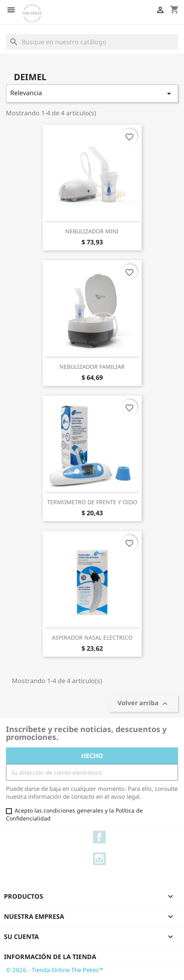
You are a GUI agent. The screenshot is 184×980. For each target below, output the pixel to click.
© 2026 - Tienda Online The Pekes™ (55, 970)
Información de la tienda (50, 957)
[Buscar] (92, 42)
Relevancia (92, 93)
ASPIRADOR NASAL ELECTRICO (92, 637)
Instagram (99, 859)
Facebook (99, 837)
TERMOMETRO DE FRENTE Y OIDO (92, 502)
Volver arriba (144, 704)
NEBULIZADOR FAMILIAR (92, 367)
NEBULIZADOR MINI (92, 231)
